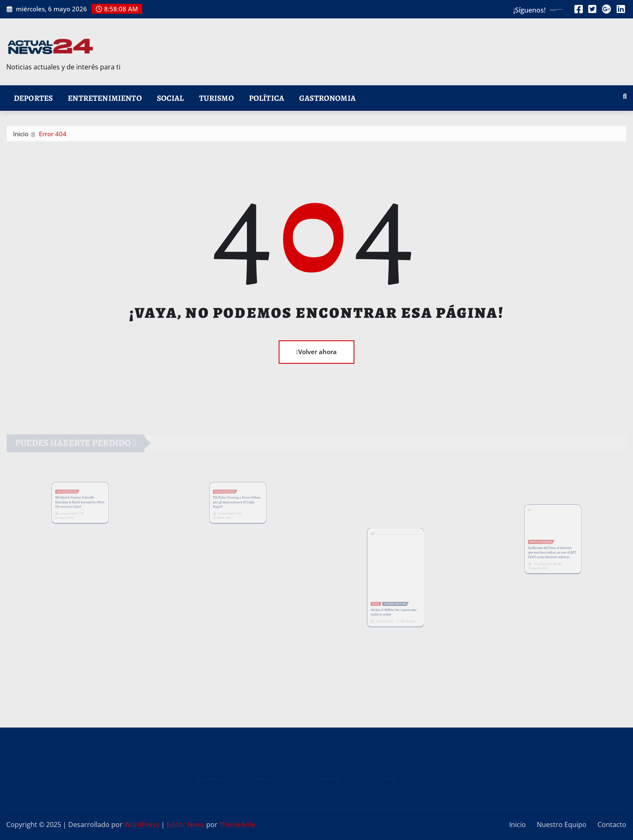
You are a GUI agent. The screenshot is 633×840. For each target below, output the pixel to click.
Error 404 (53, 135)
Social (170, 98)
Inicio (21, 135)
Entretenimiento (105, 98)
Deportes (33, 98)
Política (267, 98)
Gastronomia (327, 98)
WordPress (142, 825)
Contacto (612, 825)
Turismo (217, 98)
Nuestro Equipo (562, 825)
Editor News (186, 825)
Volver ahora (316, 352)
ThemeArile (237, 825)
